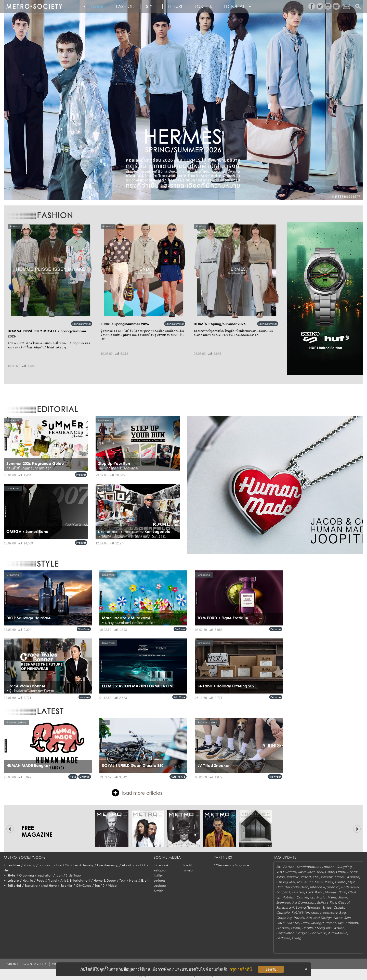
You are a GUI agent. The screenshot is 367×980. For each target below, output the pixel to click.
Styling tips (323, 928)
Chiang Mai (286, 882)
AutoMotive (178, 777)
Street (339, 877)
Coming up (305, 897)
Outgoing (344, 867)
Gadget (302, 933)
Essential (66, 886)
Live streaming (108, 865)
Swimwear (306, 872)
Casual (344, 902)
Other (341, 872)
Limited (298, 892)
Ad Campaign (304, 902)
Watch (339, 928)
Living (296, 938)
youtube (160, 886)
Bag (342, 913)
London (328, 867)
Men (314, 913)
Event (296, 928)
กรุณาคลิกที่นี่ (241, 969)
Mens (332, 897)
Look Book (314, 892)
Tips (341, 923)
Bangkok (283, 892)
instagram (161, 870)
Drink (305, 923)
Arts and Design (319, 918)
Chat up (85, 777)
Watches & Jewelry (79, 865)
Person (289, 867)
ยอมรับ (271, 969)
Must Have (49, 886)
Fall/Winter (300, 913)
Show (343, 897)
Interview (317, 887)
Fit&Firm (293, 923)
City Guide (84, 886)
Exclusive (31, 886)
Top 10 (100, 886)
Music (321, 897)
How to (28, 880)
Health (307, 928)
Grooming (27, 875)
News (73, 777)
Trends (299, 918)
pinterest (160, 880)
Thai (320, 872)
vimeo (188, 870)
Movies (330, 892)
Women (85, 697)
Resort (306, 877)
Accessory (329, 913)
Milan (281, 877)
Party (329, 882)
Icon (59, 875)
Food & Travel (47, 880)
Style (151, 6)
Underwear (350, 887)
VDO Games (286, 872)
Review (293, 877)
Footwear (275, 777)
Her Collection (296, 887)
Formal (340, 882)
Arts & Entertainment (75, 880)
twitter (158, 875)
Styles (327, 907)
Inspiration (45, 875)
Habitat (288, 897)
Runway (29, 865)
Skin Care (84, 629)
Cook (329, 872)
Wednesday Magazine (233, 865)
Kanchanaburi (308, 867)
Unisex (352, 872)
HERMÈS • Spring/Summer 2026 (220, 324)
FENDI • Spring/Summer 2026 (125, 324)
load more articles (137, 793)
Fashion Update (50, 865)
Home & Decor (105, 880)
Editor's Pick (326, 902)
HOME (98, 6)
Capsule (283, 913)
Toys (123, 880)
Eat (279, 867)
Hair (279, 887)
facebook (161, 865)
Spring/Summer (82, 324)
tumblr (158, 891)
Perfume (180, 629)
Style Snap (73, 875)
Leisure (176, 6)
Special (333, 887)
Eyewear (283, 902)
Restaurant (285, 907)
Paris (342, 892)
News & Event (139, 880)
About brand (131, 865)
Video (112, 886)
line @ (188, 865)
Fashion (125, 6)
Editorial (234, 6)
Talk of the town (310, 882)
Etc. (316, 877)
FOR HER (204, 6)
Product (81, 475)
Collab (339, 907)
